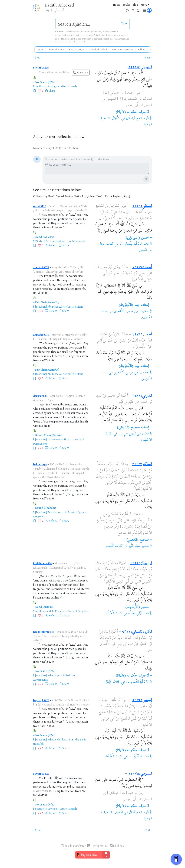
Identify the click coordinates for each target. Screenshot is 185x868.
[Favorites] (129, 8)
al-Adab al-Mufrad (98, 49)
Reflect (53, 245)
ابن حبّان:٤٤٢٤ (141, 563)
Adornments (41, 680)
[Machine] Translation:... (50, 512)
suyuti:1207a (41, 774)
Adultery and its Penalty (50, 611)
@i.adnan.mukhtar (75, 846)
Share (52, 91)
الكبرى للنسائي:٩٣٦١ (137, 632)
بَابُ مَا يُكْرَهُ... (139, 757)
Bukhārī (142, 49)
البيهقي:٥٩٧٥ (142, 700)
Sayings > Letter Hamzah (62, 86)
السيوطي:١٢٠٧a (140, 774)
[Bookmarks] (134, 8)
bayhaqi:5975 (41, 700)
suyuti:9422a (41, 67)
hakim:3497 (40, 464)
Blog (109, 9)
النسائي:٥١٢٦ (142, 206)
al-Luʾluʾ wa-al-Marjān (122, 49)
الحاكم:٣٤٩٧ (142, 464)
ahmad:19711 (41, 335)
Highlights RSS (99, 846)
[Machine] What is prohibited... (54, 675)
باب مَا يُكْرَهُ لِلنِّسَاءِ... (134, 244)
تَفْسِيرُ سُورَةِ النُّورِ (139, 546)
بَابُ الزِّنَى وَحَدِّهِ (139, 613)
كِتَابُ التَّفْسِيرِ (114, 546)
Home (90, 9)
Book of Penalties (78, 611)
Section (40, 86)
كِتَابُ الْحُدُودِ (114, 613)
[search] (87, 24)
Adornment (78, 241)
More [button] (118, 9)
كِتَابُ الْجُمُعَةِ (114, 757)
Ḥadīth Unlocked (58, 5)
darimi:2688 (40, 396)
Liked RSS (118, 846)
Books (100, 9)
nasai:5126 (40, 206)
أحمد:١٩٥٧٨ (142, 267)
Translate (81, 72)
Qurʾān (40, 49)
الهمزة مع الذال (139, 812)
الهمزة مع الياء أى (137, 118)
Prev (38, 58)
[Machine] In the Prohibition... (53, 439)
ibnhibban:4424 (42, 563)
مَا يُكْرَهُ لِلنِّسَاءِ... (137, 682)
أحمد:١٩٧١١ (142, 335)
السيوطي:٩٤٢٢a (140, 67)
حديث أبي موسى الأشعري (131, 311)
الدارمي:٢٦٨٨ (142, 396)
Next (147, 58)
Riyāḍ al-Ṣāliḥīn (76, 49)
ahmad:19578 (41, 267)
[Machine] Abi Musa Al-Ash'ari (53, 307)
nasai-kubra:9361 (44, 632)
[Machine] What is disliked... (52, 739)
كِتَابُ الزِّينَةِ (113, 682)
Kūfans (79, 307)
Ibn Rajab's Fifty (56, 49)
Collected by (40, 196)
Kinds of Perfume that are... (52, 241)
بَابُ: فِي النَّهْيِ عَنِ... (134, 434)
